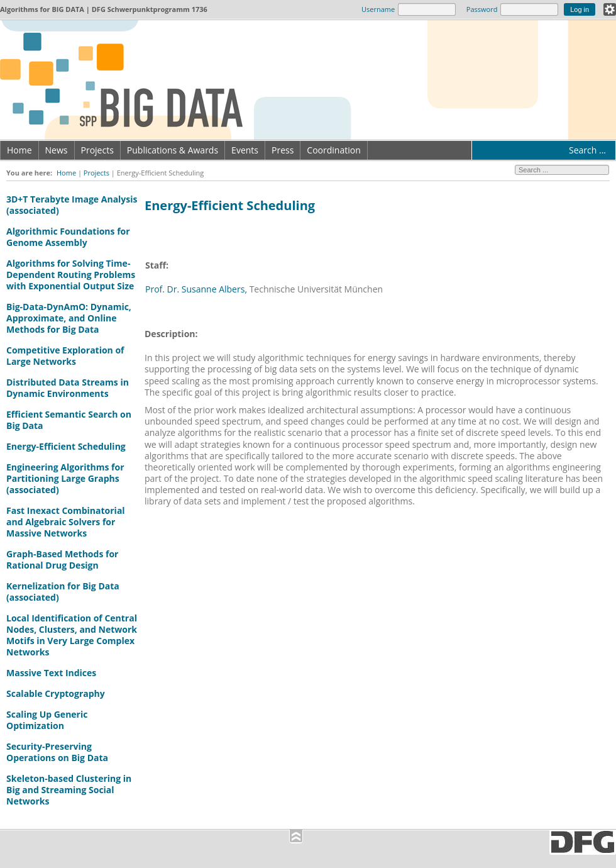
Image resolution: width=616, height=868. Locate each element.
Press (283, 150)
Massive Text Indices (51, 673)
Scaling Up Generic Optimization (47, 720)
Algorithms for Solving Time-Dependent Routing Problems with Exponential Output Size (71, 275)
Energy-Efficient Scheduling (66, 446)
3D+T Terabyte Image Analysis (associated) (72, 205)
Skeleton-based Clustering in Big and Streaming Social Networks (69, 790)
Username (378, 9)
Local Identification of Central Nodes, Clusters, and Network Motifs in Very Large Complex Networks (72, 635)
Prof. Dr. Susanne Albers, (196, 289)
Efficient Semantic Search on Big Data (69, 420)
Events (245, 150)
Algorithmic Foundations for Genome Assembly (68, 237)
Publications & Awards (173, 150)
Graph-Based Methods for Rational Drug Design (62, 559)
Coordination (333, 150)
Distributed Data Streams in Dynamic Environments (68, 388)
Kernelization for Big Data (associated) (63, 592)
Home (19, 150)
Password (482, 9)
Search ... (587, 150)
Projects (97, 150)
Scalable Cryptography (56, 693)
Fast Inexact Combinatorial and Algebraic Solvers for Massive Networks (66, 522)
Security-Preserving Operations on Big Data (57, 752)
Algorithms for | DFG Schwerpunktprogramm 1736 (104, 9)
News (57, 150)
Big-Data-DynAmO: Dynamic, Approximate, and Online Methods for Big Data (69, 318)
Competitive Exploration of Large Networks (65, 356)
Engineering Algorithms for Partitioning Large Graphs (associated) (65, 478)
